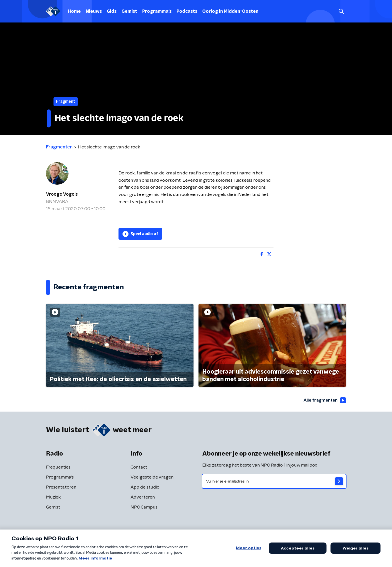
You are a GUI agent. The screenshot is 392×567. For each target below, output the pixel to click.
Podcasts (187, 11)
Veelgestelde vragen (152, 478)
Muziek (53, 498)
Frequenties (58, 468)
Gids (112, 11)
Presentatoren (61, 488)
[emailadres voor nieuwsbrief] (274, 482)
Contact (139, 468)
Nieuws (94, 11)
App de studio (145, 488)
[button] (341, 11)
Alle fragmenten (324, 400)
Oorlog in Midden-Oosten (230, 11)
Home (74, 11)
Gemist (129, 11)
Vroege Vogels (62, 194)
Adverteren (143, 498)
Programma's (157, 11)
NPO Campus (144, 508)
